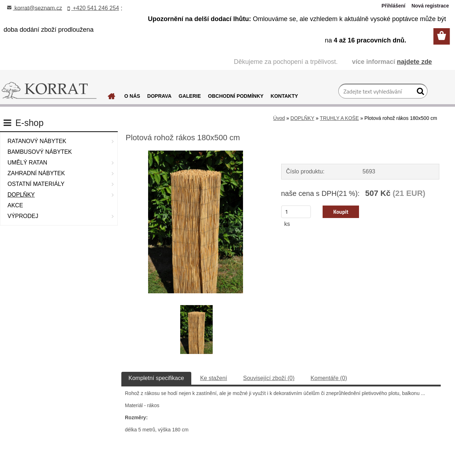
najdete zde (414, 62)
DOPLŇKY (302, 118)
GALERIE (190, 96)
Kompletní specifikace (156, 378)
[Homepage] (112, 98)
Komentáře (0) (329, 378)
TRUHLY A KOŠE (339, 118)
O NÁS (132, 96)
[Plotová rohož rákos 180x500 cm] (196, 153)
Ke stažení (214, 378)
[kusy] (296, 212)
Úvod (279, 118)
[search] (419, 93)
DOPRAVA (160, 96)
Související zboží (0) (269, 378)
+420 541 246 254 (93, 8)
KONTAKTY (284, 96)
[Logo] (49, 91)
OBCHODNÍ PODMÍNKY (236, 96)
